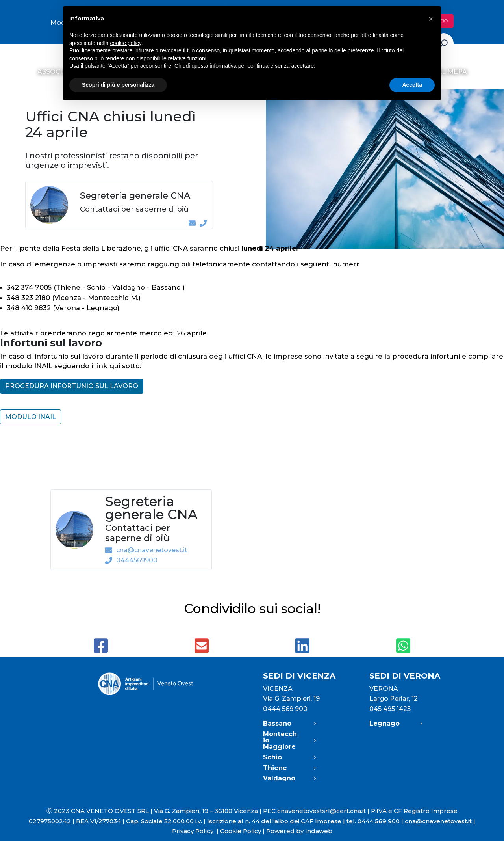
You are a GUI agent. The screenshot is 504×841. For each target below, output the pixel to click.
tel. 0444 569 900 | (376, 821)
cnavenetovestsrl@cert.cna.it (321, 811)
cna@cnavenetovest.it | (440, 821)
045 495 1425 (390, 709)
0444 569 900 (285, 709)
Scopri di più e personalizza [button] (118, 85)
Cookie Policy (241, 831)
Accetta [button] (412, 85)
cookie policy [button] (126, 43)
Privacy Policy (196, 831)
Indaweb (319, 831)
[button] (431, 19)
